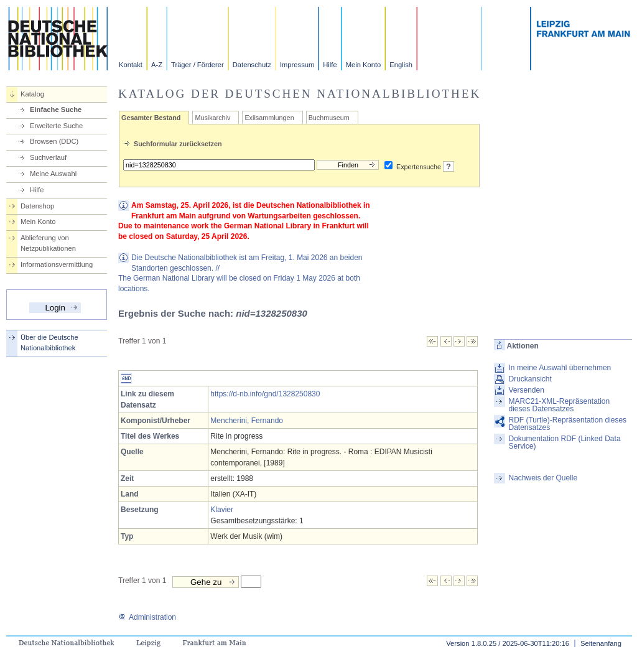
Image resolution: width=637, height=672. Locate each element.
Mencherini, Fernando (247, 421)
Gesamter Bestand (151, 118)
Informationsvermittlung (57, 264)
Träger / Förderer (198, 65)
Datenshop (37, 206)
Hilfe (330, 65)
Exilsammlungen (269, 118)
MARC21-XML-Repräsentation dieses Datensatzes (559, 405)
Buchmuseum (329, 118)
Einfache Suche (56, 110)
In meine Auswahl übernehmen (560, 368)
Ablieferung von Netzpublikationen (48, 243)
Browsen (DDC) (54, 141)
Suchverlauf (48, 157)
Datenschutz (252, 65)
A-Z (157, 65)
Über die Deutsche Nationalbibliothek (49, 343)
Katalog (32, 94)
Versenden (526, 390)
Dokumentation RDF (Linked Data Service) (564, 442)
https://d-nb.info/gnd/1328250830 (265, 394)
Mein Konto (364, 65)
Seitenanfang (601, 643)
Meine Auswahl (53, 174)
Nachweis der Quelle (543, 478)
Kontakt (131, 65)
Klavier (222, 510)
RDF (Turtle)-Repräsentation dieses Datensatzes (567, 424)
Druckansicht (530, 379)
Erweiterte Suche (56, 126)
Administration (147, 617)
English (401, 65)
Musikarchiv (212, 118)
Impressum (297, 65)
